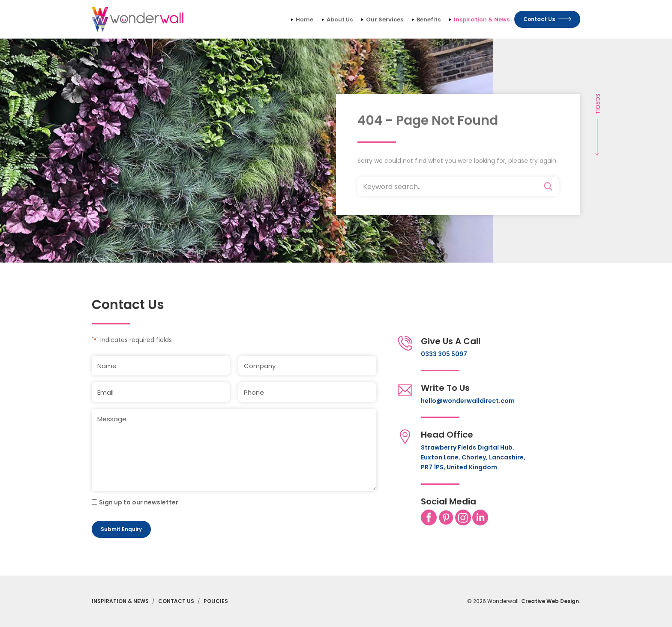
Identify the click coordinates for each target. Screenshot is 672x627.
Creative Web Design (550, 601)
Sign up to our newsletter (139, 502)
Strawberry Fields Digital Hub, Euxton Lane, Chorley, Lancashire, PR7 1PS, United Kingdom (473, 457)
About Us (340, 19)
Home (304, 19)
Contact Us (176, 601)
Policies (216, 601)
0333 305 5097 (444, 354)
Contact (547, 19)
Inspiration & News (482, 19)
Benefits (429, 19)
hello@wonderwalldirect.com (468, 401)
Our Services (385, 19)
